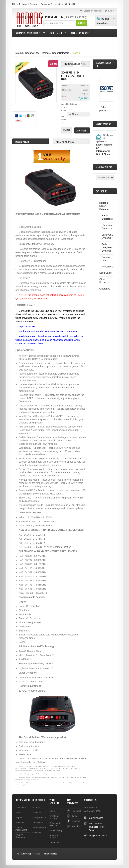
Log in (52, 811)
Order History (56, 830)
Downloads (21, 808)
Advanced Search (54, 836)
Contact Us (71, 4)
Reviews (34, 4)
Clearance (105, 289)
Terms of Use (56, 843)
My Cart (105, 19)
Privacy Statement (20, 836)
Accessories (108, 267)
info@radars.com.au (98, 836)
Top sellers (38, 823)
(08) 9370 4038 (96, 818)
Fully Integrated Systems (107, 247)
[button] (81, 23)
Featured (37, 808)
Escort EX (77, 53)
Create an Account (54, 817)
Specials (36, 813)
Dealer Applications (21, 829)
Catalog (19, 53)
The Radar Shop (23, 854)
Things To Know (20, 4)
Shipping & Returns (55, 824)
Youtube (76, 826)
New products (39, 818)
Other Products (80, 33)
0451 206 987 (95, 824)
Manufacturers (39, 828)
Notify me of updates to (104, 145)
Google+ (76, 821)
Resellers (20, 823)
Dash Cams (56, 33)
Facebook (77, 811)
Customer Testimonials (52, 4)
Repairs (19, 818)
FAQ (18, 813)
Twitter (75, 816)
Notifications (104, 124)
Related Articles (49, 854)
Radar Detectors (61, 53)
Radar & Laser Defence (29, 33)
